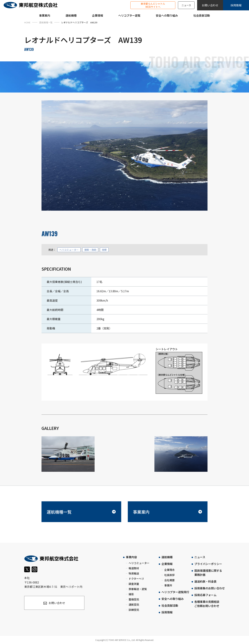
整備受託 (134, 599)
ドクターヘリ (136, 579)
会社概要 (169, 580)
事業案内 (141, 512)
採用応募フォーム (205, 595)
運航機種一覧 (46, 22)
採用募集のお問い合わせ (210, 588)
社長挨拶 (169, 575)
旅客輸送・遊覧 (138, 589)
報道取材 (134, 568)
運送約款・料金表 (205, 581)
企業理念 (169, 570)
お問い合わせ (210, 5)
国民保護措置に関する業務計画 (208, 573)
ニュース (186, 5)
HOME (27, 22)
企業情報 (167, 564)
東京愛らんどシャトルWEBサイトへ (153, 5)
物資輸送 (134, 573)
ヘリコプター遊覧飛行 (175, 592)
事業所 (168, 585)
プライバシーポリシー (208, 564)
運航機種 (167, 557)
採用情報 (236, 5)
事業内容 (131, 557)
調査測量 (134, 584)
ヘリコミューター (139, 563)
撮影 (131, 594)
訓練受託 (134, 610)
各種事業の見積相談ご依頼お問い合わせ (207, 604)
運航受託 (134, 604)
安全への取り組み (173, 599)
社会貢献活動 (170, 605)
